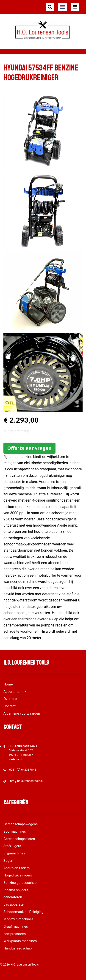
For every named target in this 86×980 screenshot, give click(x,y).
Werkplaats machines (20, 941)
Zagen (8, 861)
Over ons (10, 699)
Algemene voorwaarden (22, 713)
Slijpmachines (14, 853)
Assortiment (13, 692)
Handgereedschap (18, 948)
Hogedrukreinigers (18, 875)
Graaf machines (16, 927)
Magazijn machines (18, 919)
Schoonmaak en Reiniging (24, 912)
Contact (10, 706)
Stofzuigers (12, 846)
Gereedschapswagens (21, 824)
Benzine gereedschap (20, 883)
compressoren (15, 934)
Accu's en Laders (17, 868)
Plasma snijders (16, 890)
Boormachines (15, 831)
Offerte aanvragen (29, 448)
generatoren (13, 897)
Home (8, 684)
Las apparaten (14, 904)
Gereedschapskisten (19, 839)
